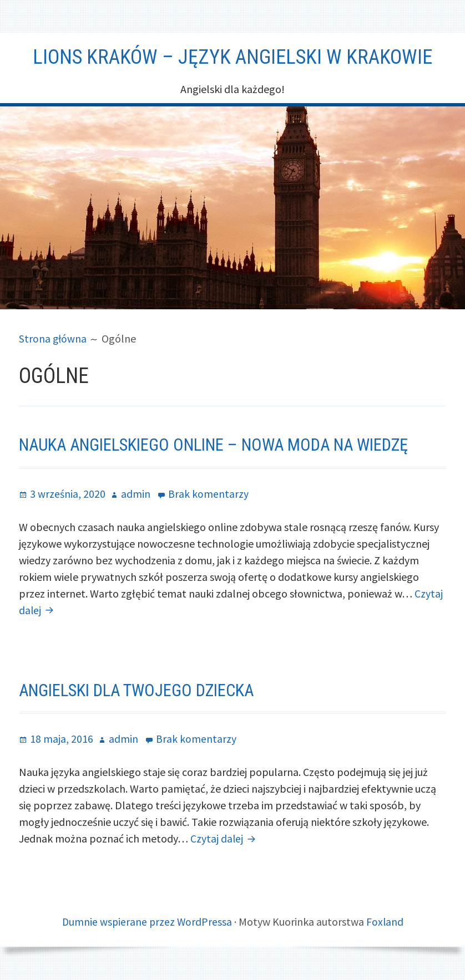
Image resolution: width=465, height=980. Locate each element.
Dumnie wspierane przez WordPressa (146, 922)
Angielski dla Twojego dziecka (143, 690)
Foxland (386, 922)
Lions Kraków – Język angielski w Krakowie (232, 57)
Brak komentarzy (208, 493)
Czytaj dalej (225, 838)
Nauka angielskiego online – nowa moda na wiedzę (223, 445)
